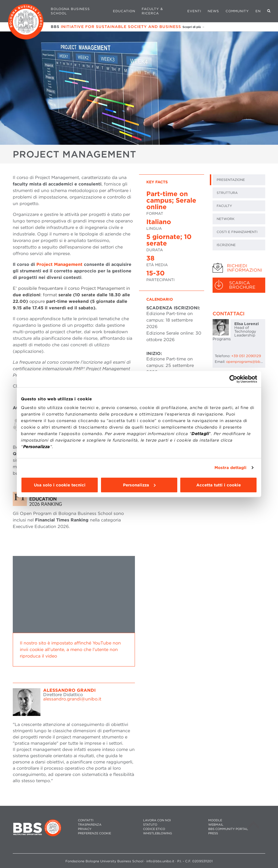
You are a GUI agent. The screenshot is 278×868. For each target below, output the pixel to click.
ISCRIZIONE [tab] (226, 245)
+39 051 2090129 (246, 356)
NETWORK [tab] (226, 219)
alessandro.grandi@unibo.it (72, 699)
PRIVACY (85, 829)
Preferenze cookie (94, 833)
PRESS (213, 833)
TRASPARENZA (90, 825)
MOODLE (215, 820)
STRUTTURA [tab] (227, 193)
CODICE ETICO (154, 829)
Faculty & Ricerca (152, 11)
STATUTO (150, 825)
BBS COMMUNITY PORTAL (228, 829)
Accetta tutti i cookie (219, 485)
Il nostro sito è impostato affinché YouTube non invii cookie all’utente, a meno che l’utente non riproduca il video (70, 650)
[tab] (239, 268)
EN (258, 11)
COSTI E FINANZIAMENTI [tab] (237, 232)
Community (237, 11)
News (213, 11)
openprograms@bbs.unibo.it (251, 362)
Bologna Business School (70, 11)
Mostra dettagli (231, 468)
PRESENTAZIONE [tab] (231, 180)
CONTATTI (86, 820)
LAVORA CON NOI (157, 820)
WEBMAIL (216, 825)
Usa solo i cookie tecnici (60, 485)
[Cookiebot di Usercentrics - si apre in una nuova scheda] (233, 379)
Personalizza (139, 485)
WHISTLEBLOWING (158, 833)
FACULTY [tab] (224, 206)
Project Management (59, 264)
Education (124, 11)
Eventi (194, 11)
